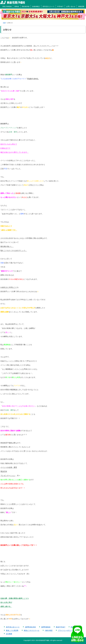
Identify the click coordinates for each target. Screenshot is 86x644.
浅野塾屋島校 (46, 627)
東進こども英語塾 (12, 630)
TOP (4, 23)
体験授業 (81, 6)
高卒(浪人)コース (48, 6)
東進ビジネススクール (32, 630)
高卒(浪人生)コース (13, 627)
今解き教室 (49, 630)
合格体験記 (36, 6)
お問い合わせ (71, 6)
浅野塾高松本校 (30, 627)
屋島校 (17, 6)
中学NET (60, 6)
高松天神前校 (7, 6)
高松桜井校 (26, 6)
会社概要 (9, 634)
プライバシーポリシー (66, 630)
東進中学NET (61, 627)
